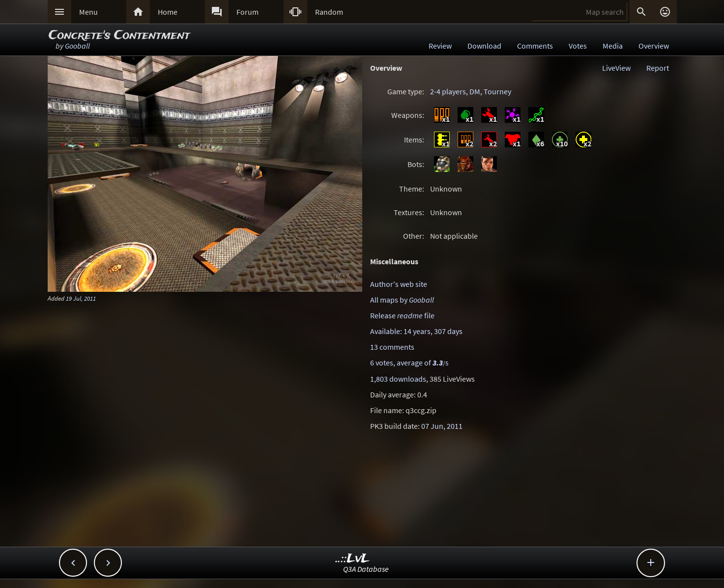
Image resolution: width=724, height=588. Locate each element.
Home (168, 12)
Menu (88, 12)
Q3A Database (366, 569)
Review (440, 46)
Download (484, 46)
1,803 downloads (398, 379)
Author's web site (399, 284)
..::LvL (353, 559)
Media (613, 46)
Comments (535, 46)
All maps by (402, 300)
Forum (247, 12)
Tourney (497, 91)
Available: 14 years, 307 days (416, 331)
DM (475, 91)
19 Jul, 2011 (81, 298)
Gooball (77, 46)
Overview (654, 46)
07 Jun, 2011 (442, 426)
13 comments (392, 347)
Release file (402, 315)
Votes (578, 46)
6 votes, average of (409, 363)
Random (329, 12)
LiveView (616, 68)
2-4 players (448, 91)
